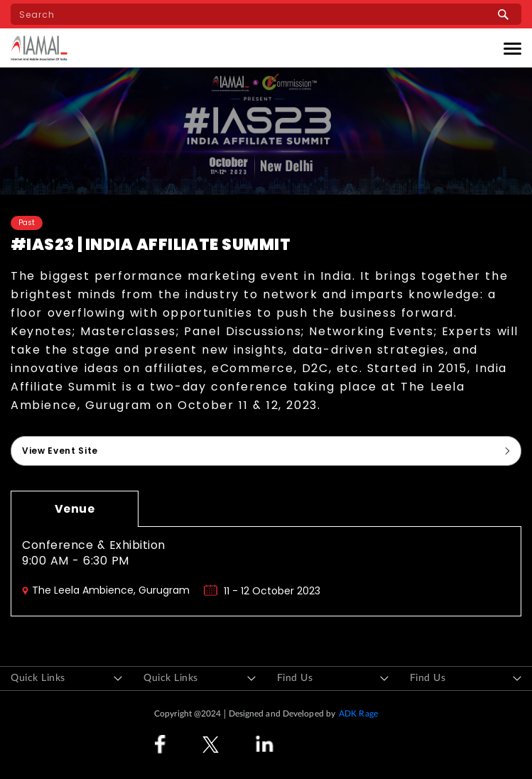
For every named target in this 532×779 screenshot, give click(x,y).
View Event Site (60, 451)
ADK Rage (358, 714)
